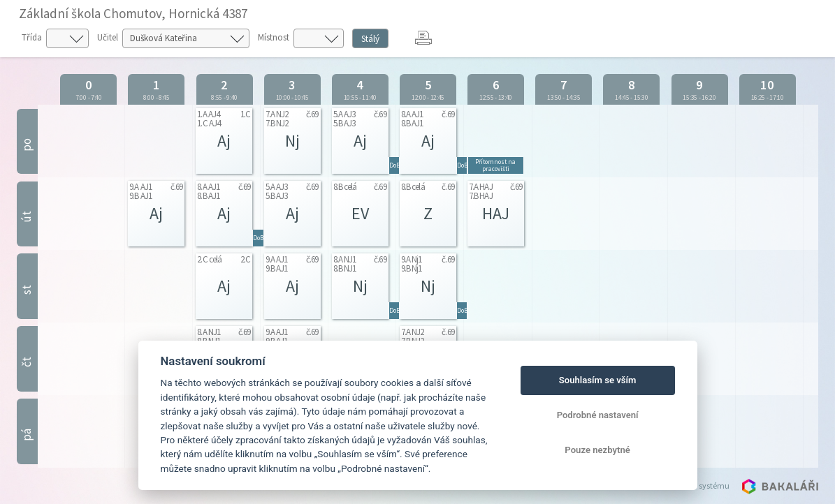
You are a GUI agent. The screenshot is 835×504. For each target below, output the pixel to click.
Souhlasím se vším (598, 380)
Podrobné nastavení (598, 415)
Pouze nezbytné (597, 450)
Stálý (370, 39)
